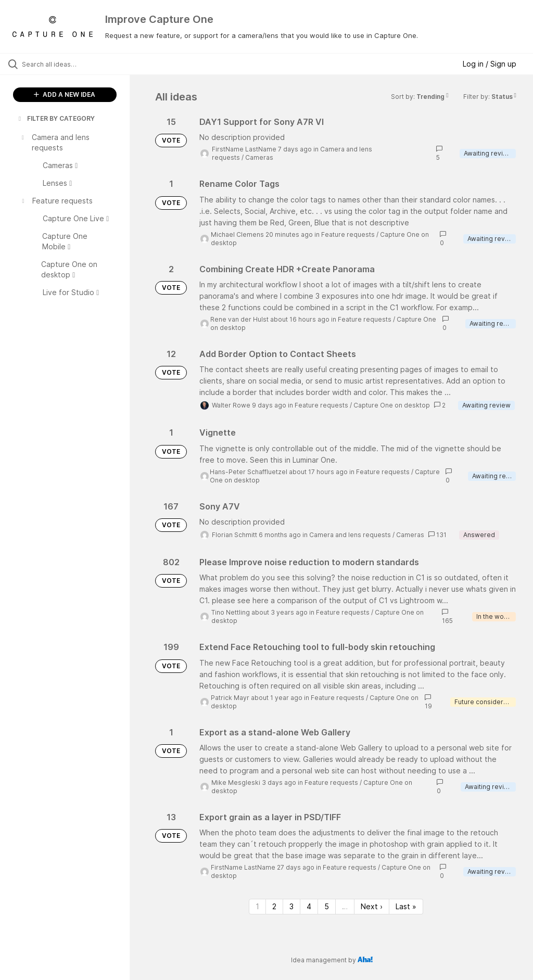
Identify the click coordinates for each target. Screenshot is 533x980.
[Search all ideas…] (70, 64)
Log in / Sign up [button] (490, 64)
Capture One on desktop (392, 405)
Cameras (259, 157)
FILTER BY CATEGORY (56, 118)
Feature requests (348, 234)
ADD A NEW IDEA (65, 94)
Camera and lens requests (350, 535)
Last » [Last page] (406, 906)
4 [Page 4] (309, 906)
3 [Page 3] (291, 906)
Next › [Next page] (372, 906)
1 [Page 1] (257, 906)
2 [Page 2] (274, 906)
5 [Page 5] (327, 906)
